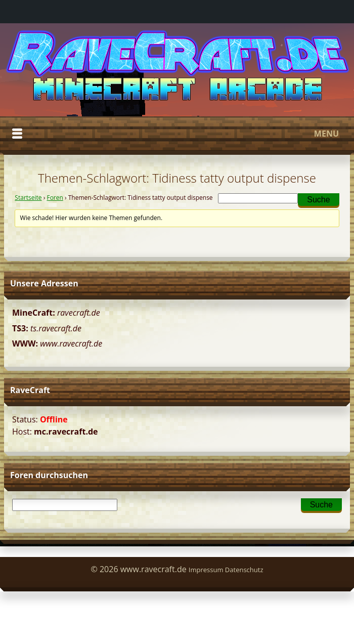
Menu (175, 134)
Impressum (206, 570)
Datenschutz (244, 570)
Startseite (28, 198)
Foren (55, 198)
